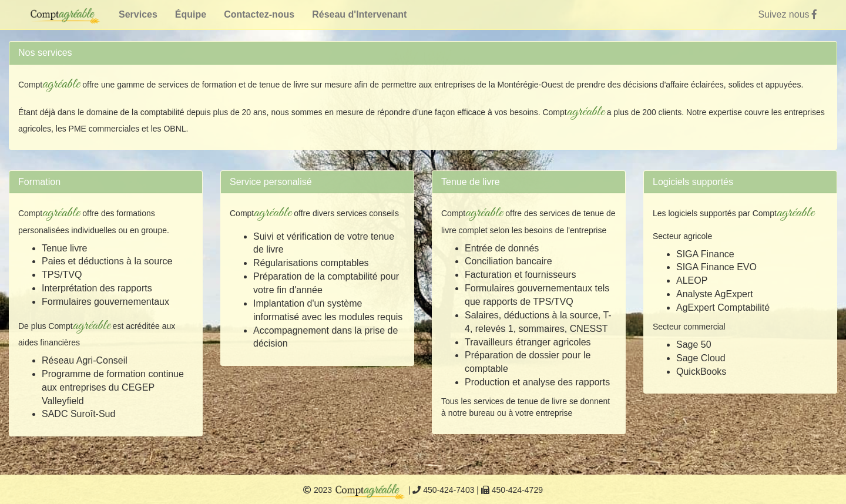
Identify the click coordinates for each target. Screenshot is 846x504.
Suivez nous (787, 14)
